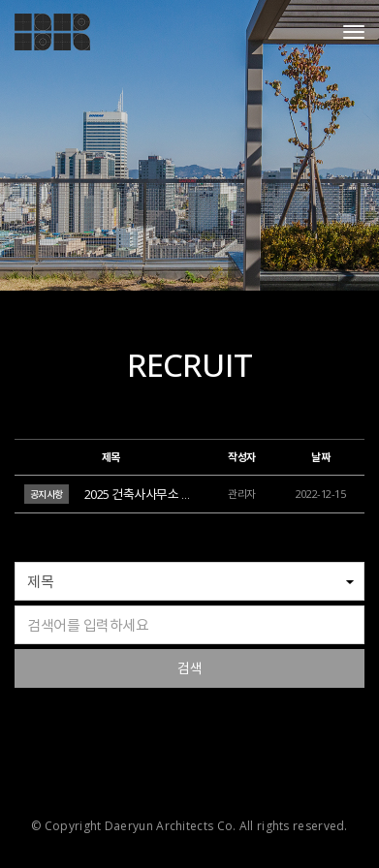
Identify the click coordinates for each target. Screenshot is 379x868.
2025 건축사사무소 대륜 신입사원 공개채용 (191, 494)
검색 (190, 668)
